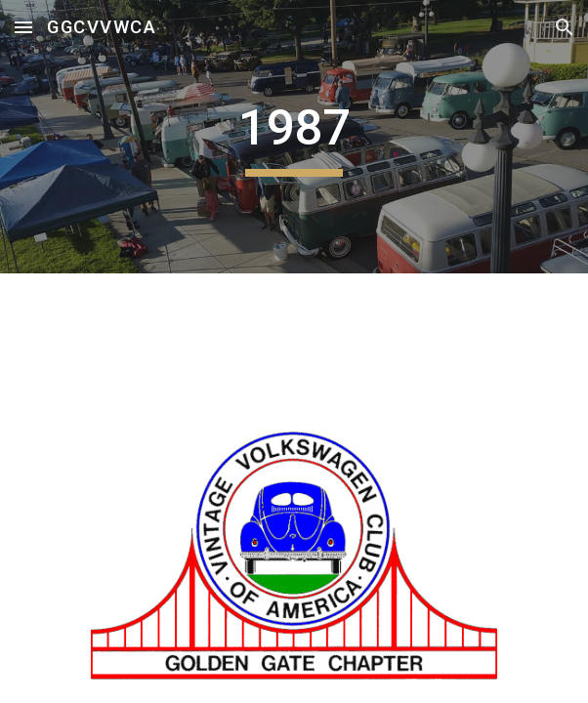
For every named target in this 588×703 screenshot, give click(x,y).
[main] (294, 137)
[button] (23, 27)
